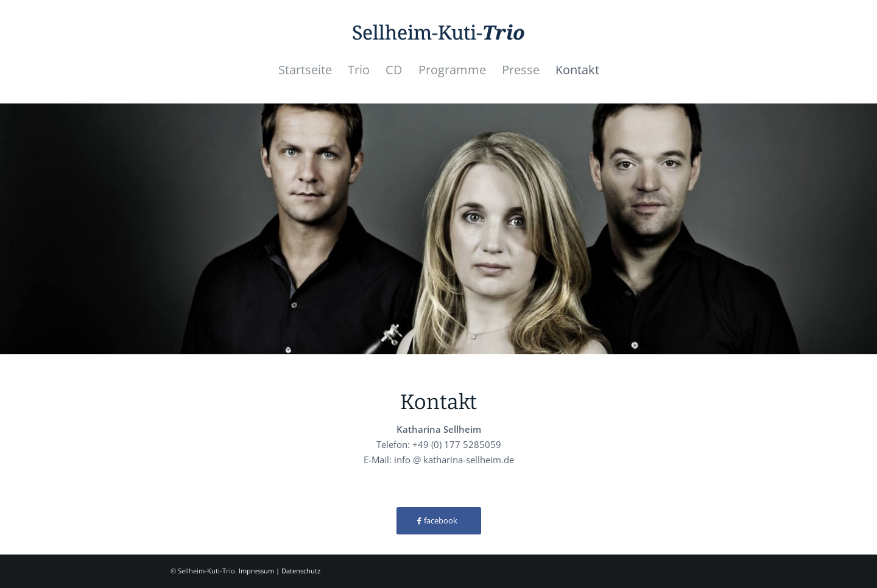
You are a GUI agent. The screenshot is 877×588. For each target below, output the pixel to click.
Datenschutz (301, 571)
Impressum (256, 571)
